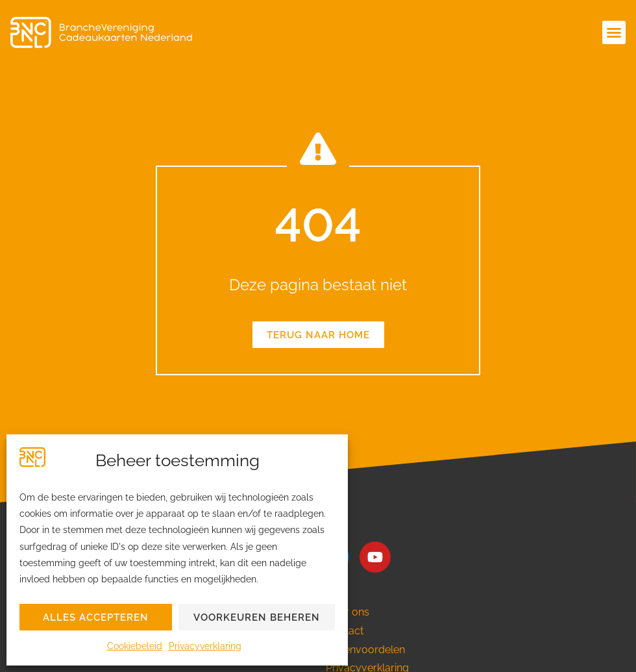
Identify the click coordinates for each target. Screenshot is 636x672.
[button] (614, 32)
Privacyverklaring (205, 646)
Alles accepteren (96, 617)
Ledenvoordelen (365, 650)
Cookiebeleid (135, 646)
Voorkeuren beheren (257, 617)
